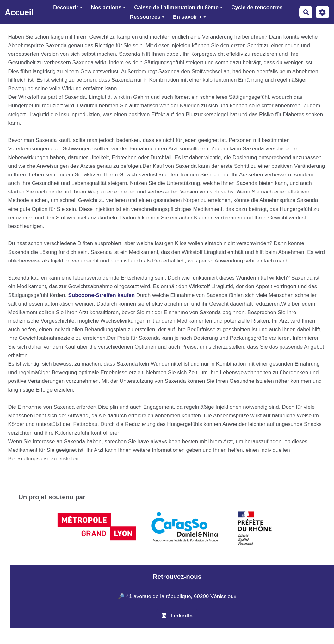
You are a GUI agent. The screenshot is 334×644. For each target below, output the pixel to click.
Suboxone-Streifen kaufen (101, 295)
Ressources (147, 17)
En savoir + (189, 17)
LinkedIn (177, 616)
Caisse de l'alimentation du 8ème (178, 7)
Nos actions (108, 7)
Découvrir (68, 7)
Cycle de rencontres (257, 7)
